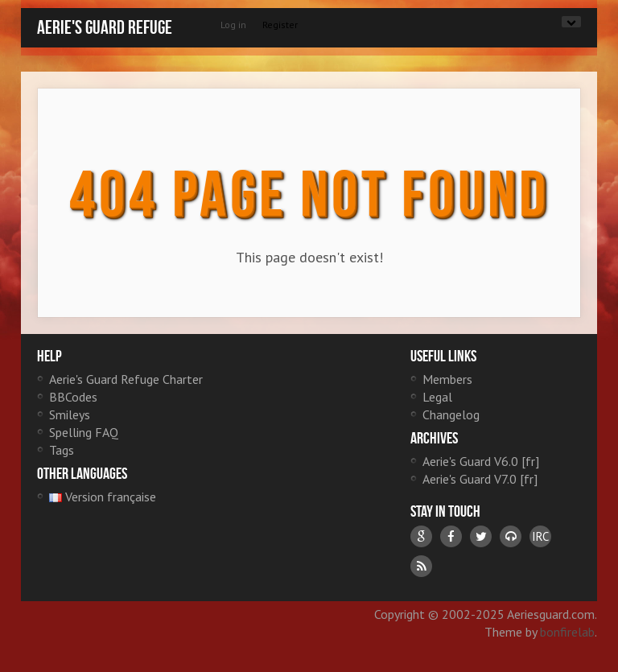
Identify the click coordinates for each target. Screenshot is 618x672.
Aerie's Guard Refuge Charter (126, 379)
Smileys (70, 414)
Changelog (451, 414)
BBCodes (73, 397)
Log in (233, 25)
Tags (62, 450)
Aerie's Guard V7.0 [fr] (480, 479)
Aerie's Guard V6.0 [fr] (481, 461)
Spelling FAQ (84, 432)
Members (447, 379)
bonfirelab (567, 632)
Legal (437, 397)
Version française (103, 497)
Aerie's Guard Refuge (105, 27)
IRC (540, 536)
